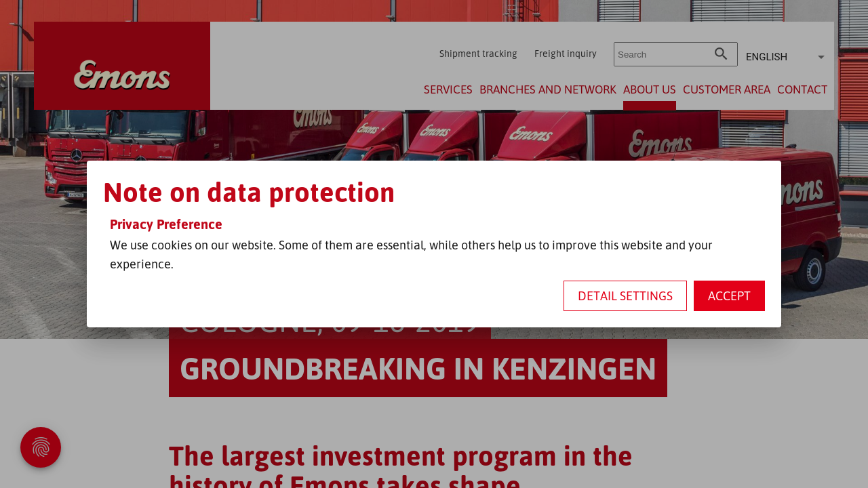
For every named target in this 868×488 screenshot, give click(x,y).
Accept (729, 296)
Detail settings (625, 296)
